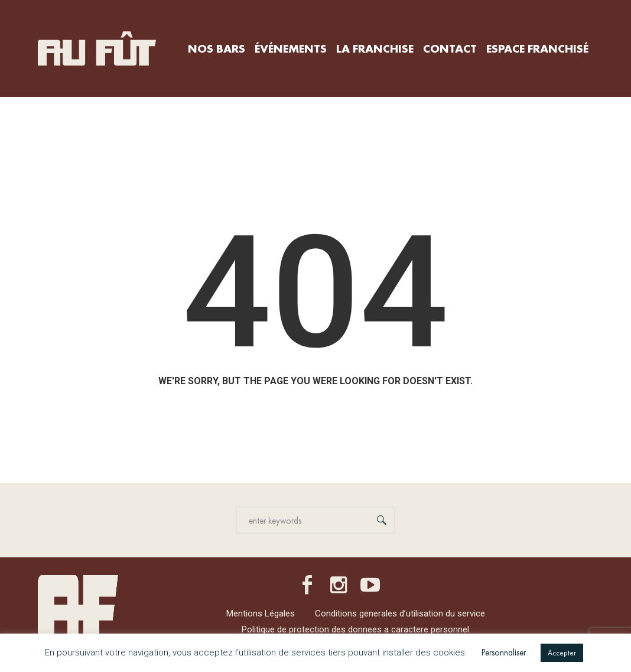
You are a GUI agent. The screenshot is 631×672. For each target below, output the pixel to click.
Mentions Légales (261, 613)
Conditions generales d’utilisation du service (400, 613)
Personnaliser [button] (504, 652)
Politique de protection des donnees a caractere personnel (355, 629)
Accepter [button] (562, 653)
